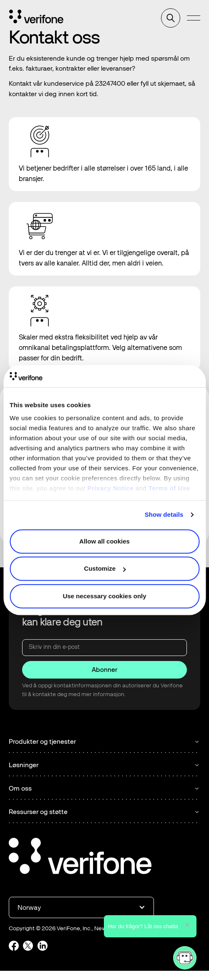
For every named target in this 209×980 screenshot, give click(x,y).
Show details (164, 514)
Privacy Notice (111, 488)
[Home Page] (36, 18)
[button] (194, 18)
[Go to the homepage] (80, 857)
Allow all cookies (104, 541)
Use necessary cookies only (104, 596)
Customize (105, 568)
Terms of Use (169, 488)
